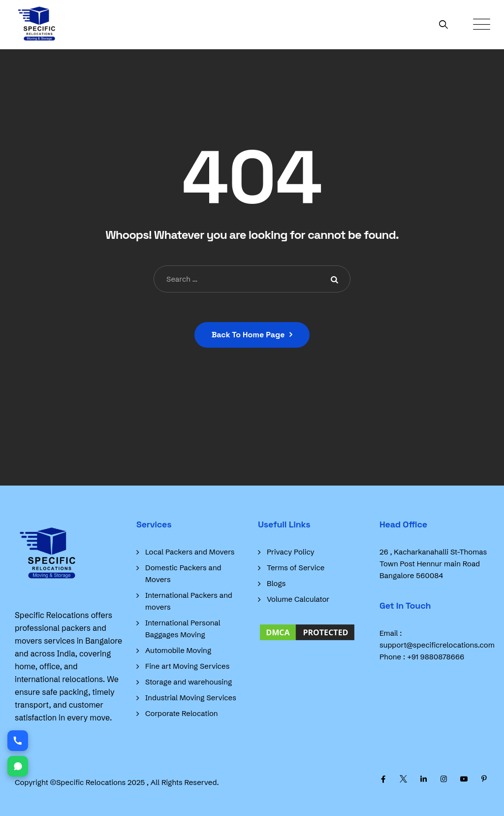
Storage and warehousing (189, 682)
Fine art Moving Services (187, 666)
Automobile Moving (178, 650)
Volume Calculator (298, 599)
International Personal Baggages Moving (183, 629)
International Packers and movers (189, 601)
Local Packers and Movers (190, 552)
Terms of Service (296, 568)
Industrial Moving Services (191, 698)
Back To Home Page (248, 335)
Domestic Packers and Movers (183, 573)
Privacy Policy (291, 552)
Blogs (276, 583)
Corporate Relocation (182, 713)
